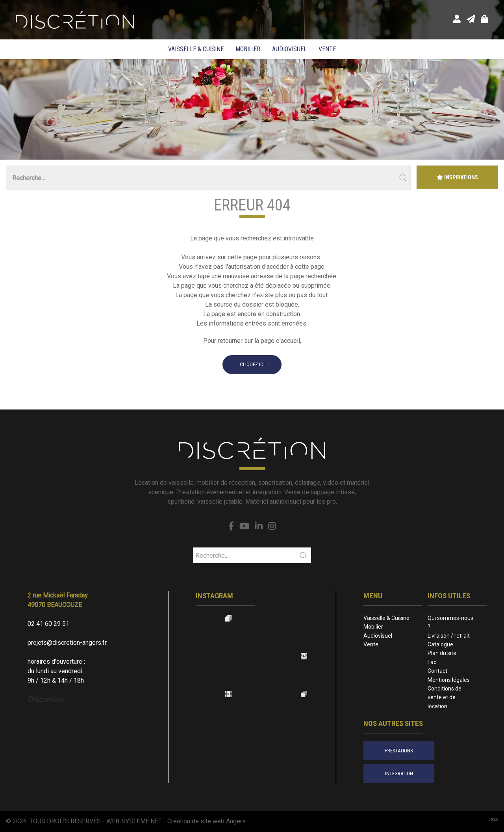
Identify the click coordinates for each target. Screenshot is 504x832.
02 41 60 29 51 (48, 624)
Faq (432, 662)
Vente (327, 49)
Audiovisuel (289, 49)
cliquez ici (252, 364)
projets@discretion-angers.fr (67, 643)
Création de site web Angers (207, 821)
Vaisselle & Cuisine (196, 49)
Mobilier (248, 49)
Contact (437, 671)
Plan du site (442, 653)
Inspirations (457, 177)
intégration (399, 773)
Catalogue (440, 644)
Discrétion (45, 699)
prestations (399, 751)
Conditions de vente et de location (445, 697)
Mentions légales (449, 680)
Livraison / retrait (449, 636)
